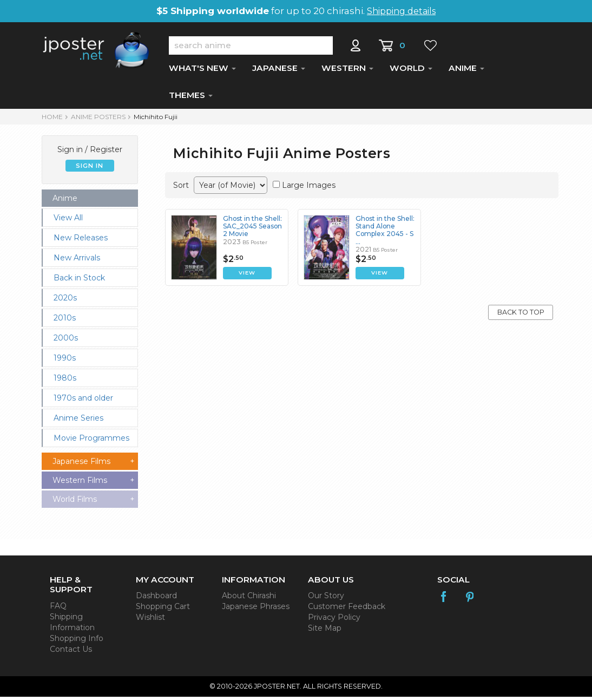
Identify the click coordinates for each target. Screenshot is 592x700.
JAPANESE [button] (279, 71)
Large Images (309, 188)
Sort (181, 188)
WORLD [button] (411, 71)
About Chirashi (249, 599)
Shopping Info (77, 642)
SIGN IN (90, 169)
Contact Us (71, 652)
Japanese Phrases (256, 610)
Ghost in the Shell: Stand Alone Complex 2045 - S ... (385, 233)
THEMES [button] (191, 98)
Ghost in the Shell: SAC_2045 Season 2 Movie (253, 230)
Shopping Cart (163, 610)
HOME (52, 120)
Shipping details (401, 11)
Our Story (326, 599)
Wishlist (150, 620)
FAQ (58, 609)
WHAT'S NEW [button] (202, 71)
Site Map (325, 631)
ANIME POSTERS (98, 120)
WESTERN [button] (347, 71)
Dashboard (156, 599)
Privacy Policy (334, 620)
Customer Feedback (347, 610)
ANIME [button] (466, 71)
